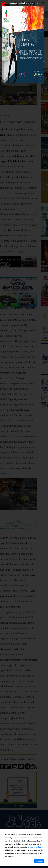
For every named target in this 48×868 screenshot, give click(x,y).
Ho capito (39, 861)
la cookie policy (35, 847)
